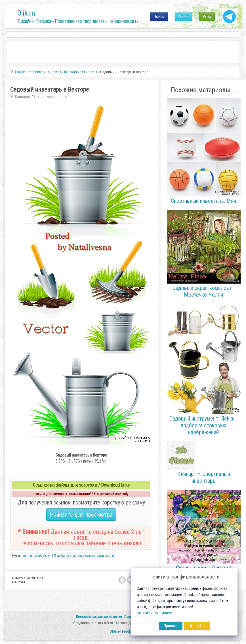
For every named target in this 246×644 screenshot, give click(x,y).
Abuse (115, 631)
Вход (207, 16)
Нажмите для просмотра (81, 515)
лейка (61, 556)
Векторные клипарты (50, 97)
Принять (171, 626)
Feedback (129, 631)
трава (80, 556)
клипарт (28, 556)
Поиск (159, 16)
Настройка (197, 626)
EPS (54, 556)
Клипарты (23, 97)
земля (110, 556)
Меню (184, 16)
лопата (90, 556)
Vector (47, 556)
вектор (71, 556)
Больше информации (154, 613)
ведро (38, 556)
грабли (100, 556)
